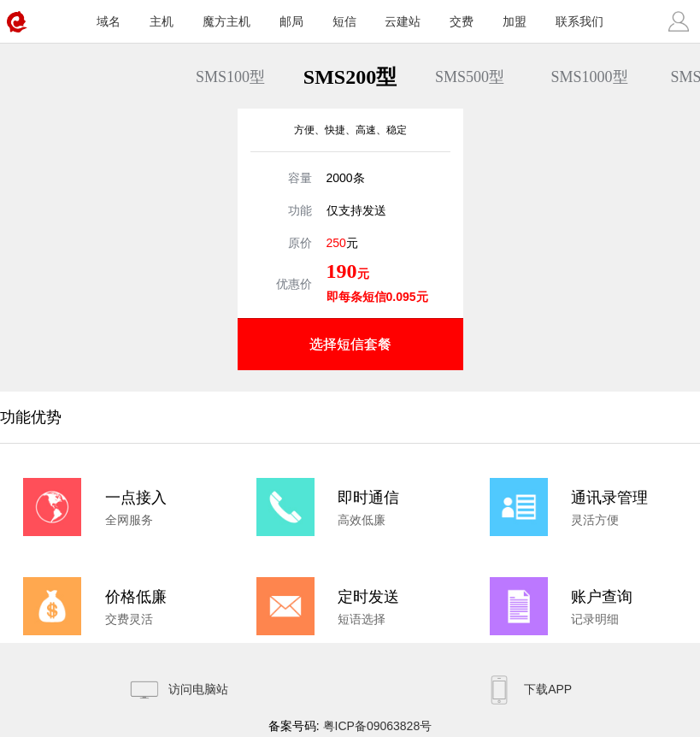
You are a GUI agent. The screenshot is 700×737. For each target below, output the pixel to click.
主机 (162, 21)
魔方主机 (226, 21)
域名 (109, 21)
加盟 (515, 21)
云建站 (403, 21)
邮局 (291, 21)
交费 (462, 21)
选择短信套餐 (350, 344)
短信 (344, 21)
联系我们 (579, 21)
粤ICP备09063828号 (378, 726)
